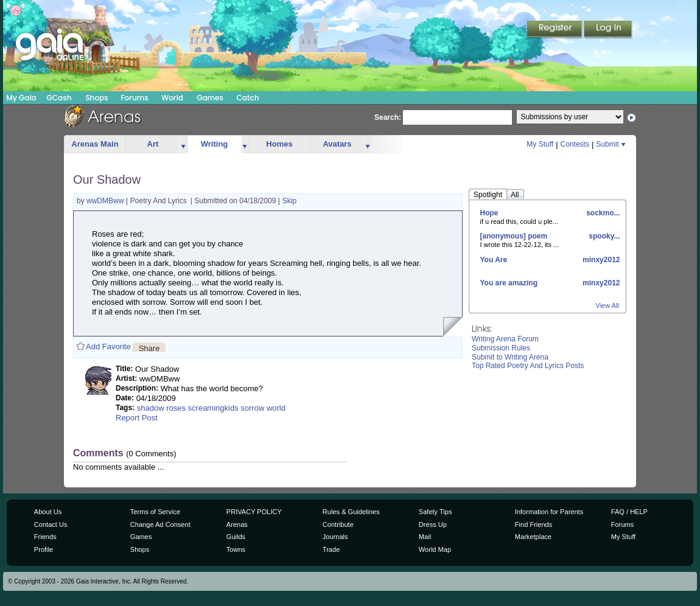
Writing (215, 144)
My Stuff (540, 144)
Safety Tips (436, 512)
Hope (489, 213)
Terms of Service (155, 512)
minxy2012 (600, 260)
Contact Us (51, 524)
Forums (134, 98)
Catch (248, 98)
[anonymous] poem (514, 236)
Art (153, 144)
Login (608, 30)
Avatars (337, 144)
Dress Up (433, 524)
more (183, 145)
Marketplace (533, 537)
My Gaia (21, 98)
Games (210, 98)
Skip (289, 201)
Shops (96, 98)
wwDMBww (106, 201)
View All (607, 305)
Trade (331, 549)
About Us (48, 512)
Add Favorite (108, 347)
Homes (279, 144)
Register (555, 30)
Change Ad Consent (160, 524)
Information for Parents (549, 512)
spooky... (603, 236)
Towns (236, 549)
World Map (435, 549)
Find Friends (534, 524)
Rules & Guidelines (351, 512)
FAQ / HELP (629, 512)
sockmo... (602, 213)
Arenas (237, 524)
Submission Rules (501, 348)
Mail (425, 537)
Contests (575, 144)
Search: (388, 117)
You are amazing (509, 283)
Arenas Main (95, 144)
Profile (44, 549)
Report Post (137, 418)
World (172, 98)
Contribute (338, 524)
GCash (59, 98)
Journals (335, 537)
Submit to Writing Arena (510, 357)
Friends (45, 537)
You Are (494, 260)
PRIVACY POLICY (254, 512)
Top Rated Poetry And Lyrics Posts (528, 366)
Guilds (236, 537)
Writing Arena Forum (505, 339)
